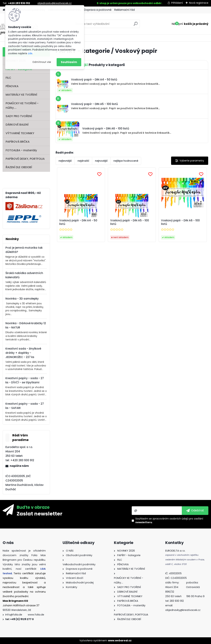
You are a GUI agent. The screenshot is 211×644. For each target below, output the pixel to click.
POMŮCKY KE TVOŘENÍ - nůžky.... (22, 105)
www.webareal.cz (120, 640)
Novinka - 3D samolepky (22, 299)
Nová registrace (199, 3)
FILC (8, 78)
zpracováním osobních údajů (170, 519)
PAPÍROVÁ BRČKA (18, 142)
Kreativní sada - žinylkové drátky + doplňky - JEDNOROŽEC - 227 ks (23, 353)
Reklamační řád (124, 10)
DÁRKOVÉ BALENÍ (17, 125)
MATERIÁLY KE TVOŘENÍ (21, 95)
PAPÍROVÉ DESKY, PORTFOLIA (25, 159)
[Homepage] (4, 10)
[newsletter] (195, 511)
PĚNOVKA (12, 86)
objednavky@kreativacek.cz (55, 3)
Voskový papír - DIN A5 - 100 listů (130, 222)
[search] (136, 25)
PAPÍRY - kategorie (19, 69)
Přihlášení (177, 3)
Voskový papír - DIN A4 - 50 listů (78, 222)
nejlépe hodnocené (126, 161)
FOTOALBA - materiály (21, 150)
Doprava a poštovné (98, 10)
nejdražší (83, 161)
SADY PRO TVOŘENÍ (19, 116)
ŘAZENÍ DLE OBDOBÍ (19, 167)
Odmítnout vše (42, 62)
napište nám (19, 466)
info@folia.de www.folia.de (25, 615)
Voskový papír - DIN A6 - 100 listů (180, 222)
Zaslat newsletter (40, 514)
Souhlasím (69, 62)
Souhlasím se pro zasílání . (169, 520)
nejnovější (101, 161)
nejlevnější (65, 161)
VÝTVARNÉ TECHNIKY (20, 133)
